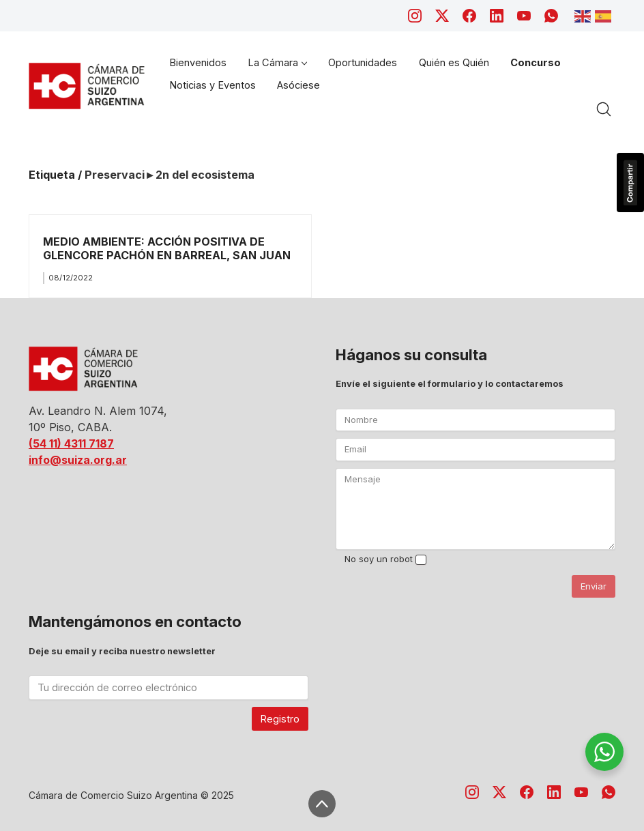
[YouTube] (524, 16)
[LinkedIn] (497, 16)
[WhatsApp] (551, 16)
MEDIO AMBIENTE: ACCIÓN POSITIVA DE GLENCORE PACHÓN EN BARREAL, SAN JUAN (167, 248)
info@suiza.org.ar (78, 460)
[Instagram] (415, 16)
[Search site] (604, 109)
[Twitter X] (442, 16)
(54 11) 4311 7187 (71, 443)
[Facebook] (469, 16)
